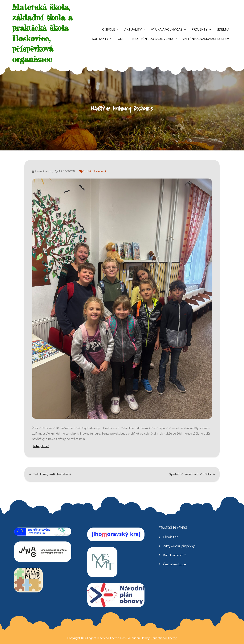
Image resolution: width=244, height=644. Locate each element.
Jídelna (223, 29)
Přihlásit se (171, 537)
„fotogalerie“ (41, 446)
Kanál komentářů (175, 555)
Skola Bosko (43, 171)
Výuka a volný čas (167, 29)
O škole (109, 29)
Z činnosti (100, 171)
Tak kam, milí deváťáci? (52, 474)
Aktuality (133, 29)
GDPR (122, 39)
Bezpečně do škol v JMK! (153, 39)
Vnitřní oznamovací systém (206, 39)
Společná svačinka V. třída (190, 474)
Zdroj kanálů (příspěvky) (179, 546)
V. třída (88, 171)
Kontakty (100, 39)
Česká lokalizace (175, 564)
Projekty (200, 29)
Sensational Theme (164, 638)
